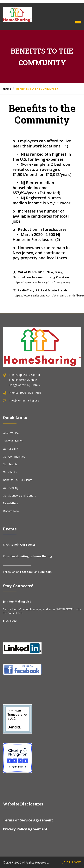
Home (7, 89)
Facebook (27, 572)
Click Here (10, 621)
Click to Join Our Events (19, 545)
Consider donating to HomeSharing (28, 556)
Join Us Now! (72, 862)
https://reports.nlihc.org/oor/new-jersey (41, 282)
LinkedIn (46, 572)
